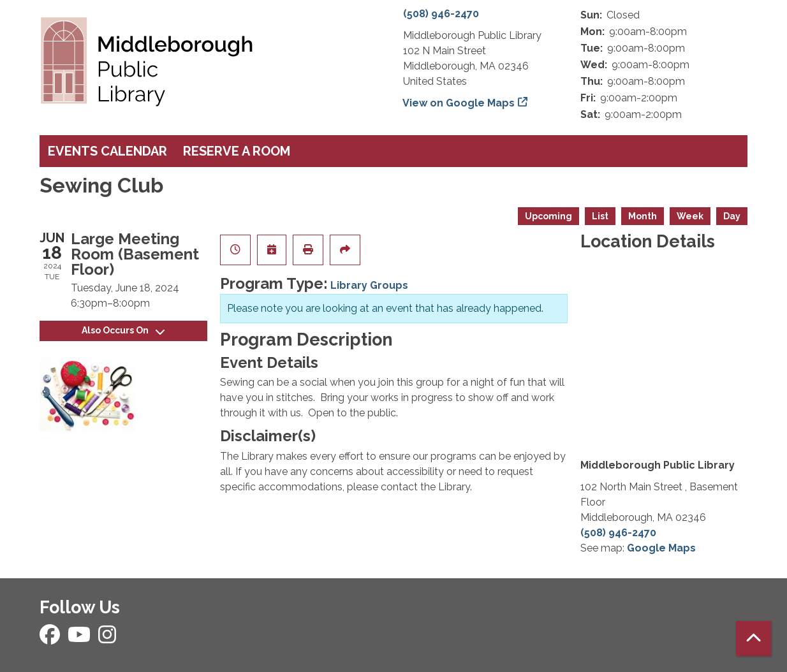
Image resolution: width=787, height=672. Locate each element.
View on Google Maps (459, 103)
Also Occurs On (123, 330)
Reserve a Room (237, 151)
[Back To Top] (754, 639)
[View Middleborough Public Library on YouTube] (80, 639)
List (600, 216)
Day (732, 216)
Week (690, 216)
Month (643, 216)
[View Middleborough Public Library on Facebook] (51, 639)
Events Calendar (107, 151)
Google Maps (661, 548)
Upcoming (548, 216)
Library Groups (369, 285)
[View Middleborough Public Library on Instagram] (107, 639)
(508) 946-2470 (441, 14)
